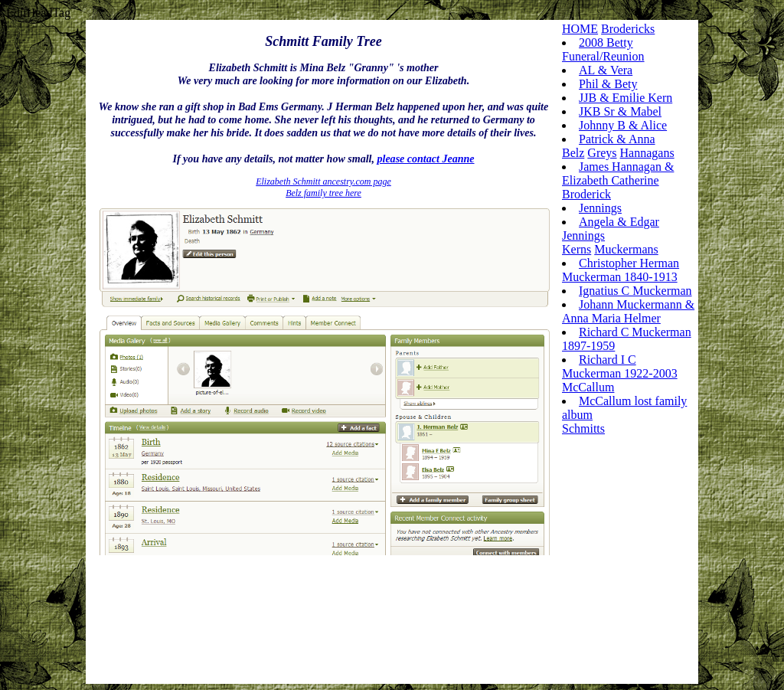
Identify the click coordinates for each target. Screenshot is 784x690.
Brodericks (628, 29)
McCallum (588, 387)
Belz (573, 153)
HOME (580, 29)
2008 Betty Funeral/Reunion (603, 49)
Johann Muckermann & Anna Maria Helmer (628, 311)
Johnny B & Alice (623, 125)
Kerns (577, 249)
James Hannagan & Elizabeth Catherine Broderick (618, 180)
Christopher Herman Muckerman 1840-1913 (621, 270)
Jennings (600, 208)
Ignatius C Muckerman (635, 291)
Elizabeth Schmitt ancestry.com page (323, 181)
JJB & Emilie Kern (626, 98)
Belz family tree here (323, 193)
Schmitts (583, 428)
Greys (602, 153)
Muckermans (626, 249)
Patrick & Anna (617, 139)
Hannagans (647, 153)
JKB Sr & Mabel (620, 111)
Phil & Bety (608, 84)
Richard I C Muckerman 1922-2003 (620, 366)
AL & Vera (606, 70)
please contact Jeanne (425, 159)
